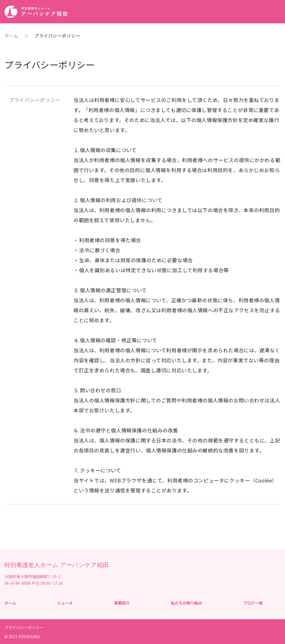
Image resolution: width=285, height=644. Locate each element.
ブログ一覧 (253, 603)
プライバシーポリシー (24, 627)
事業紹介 (122, 603)
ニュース (65, 603)
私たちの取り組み (186, 603)
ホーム (11, 36)
